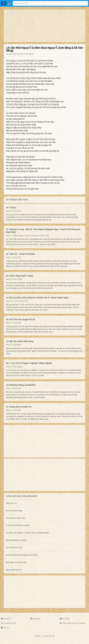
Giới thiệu (66, 619)
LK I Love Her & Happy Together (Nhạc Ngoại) (29, 363)
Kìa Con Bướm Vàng (14, 511)
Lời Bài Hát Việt (48, 636)
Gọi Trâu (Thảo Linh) (14, 548)
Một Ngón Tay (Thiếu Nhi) (16, 562)
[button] (4, 3)
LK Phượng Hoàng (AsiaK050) (21, 385)
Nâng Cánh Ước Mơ (14, 570)
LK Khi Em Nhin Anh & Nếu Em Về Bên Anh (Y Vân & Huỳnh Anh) (37, 298)
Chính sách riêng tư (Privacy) (74, 623)
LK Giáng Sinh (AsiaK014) (19, 407)
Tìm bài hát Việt (9, 623)
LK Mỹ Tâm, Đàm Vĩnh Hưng (20, 341)
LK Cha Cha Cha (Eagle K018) (21, 319)
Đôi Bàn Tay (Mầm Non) (16, 518)
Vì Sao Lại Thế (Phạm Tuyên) (18, 525)
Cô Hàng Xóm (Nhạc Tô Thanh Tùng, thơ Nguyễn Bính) (27, 533)
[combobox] (50, 3)
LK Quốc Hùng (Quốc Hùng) (20, 276)
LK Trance (11, 208)
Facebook (37, 619)
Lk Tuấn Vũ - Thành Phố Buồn (21, 254)
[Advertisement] (44, 26)
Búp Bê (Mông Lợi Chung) (16, 540)
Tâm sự (6, 628)
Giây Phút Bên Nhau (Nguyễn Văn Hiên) (22, 555)
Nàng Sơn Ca (11, 503)
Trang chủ (7, 619)
